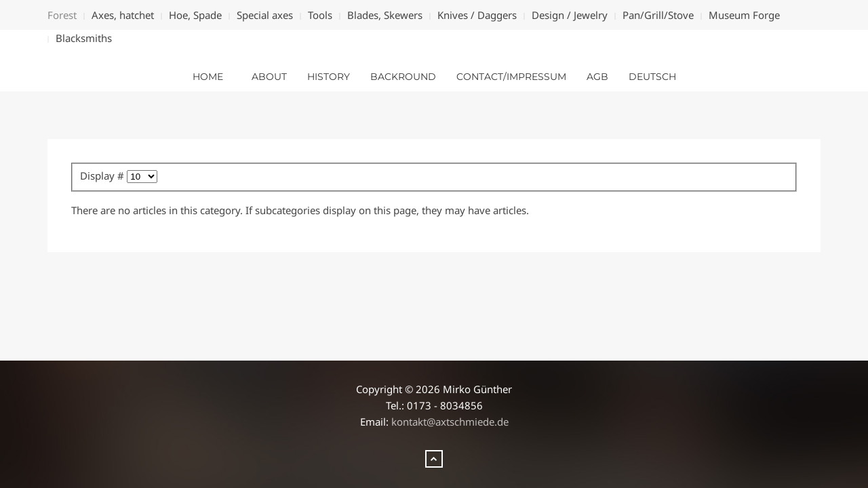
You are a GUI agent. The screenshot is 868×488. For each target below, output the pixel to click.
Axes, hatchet (123, 15)
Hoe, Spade (195, 15)
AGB (597, 77)
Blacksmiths (84, 38)
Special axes (265, 15)
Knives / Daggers (477, 15)
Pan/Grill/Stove (658, 15)
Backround (403, 77)
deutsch (652, 77)
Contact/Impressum (511, 77)
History (329, 77)
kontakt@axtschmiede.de (450, 422)
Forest (62, 15)
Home (208, 77)
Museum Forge (744, 15)
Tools (320, 15)
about (269, 77)
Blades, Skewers (385, 15)
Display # (103, 176)
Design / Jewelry (570, 15)
